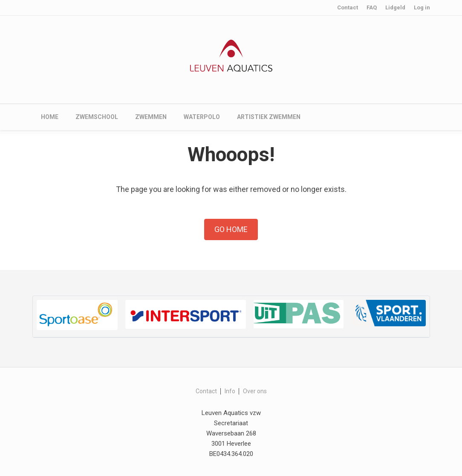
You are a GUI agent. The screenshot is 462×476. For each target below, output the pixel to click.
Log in (422, 7)
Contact (348, 7)
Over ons (255, 391)
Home (50, 117)
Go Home (231, 229)
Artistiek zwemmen (269, 117)
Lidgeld (395, 7)
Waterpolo (202, 117)
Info (230, 391)
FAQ (372, 7)
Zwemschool (97, 117)
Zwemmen (151, 117)
